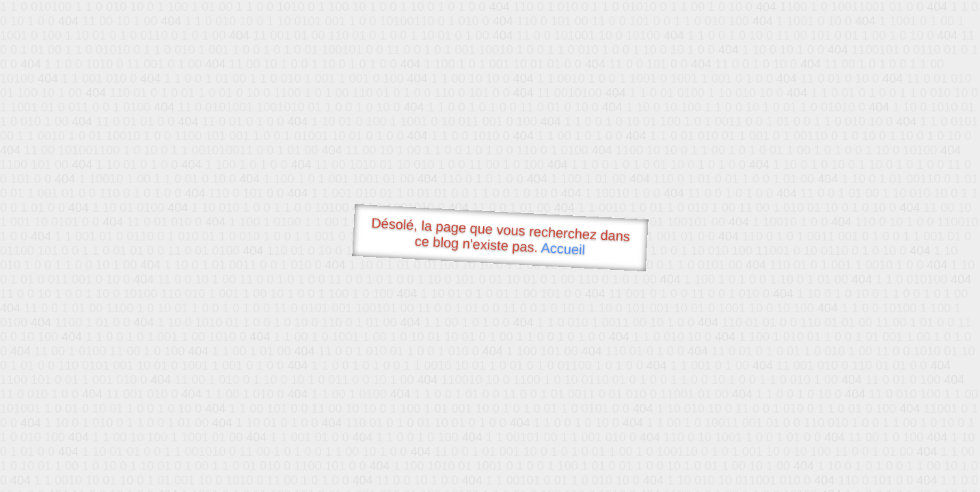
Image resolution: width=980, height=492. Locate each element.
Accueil (563, 248)
